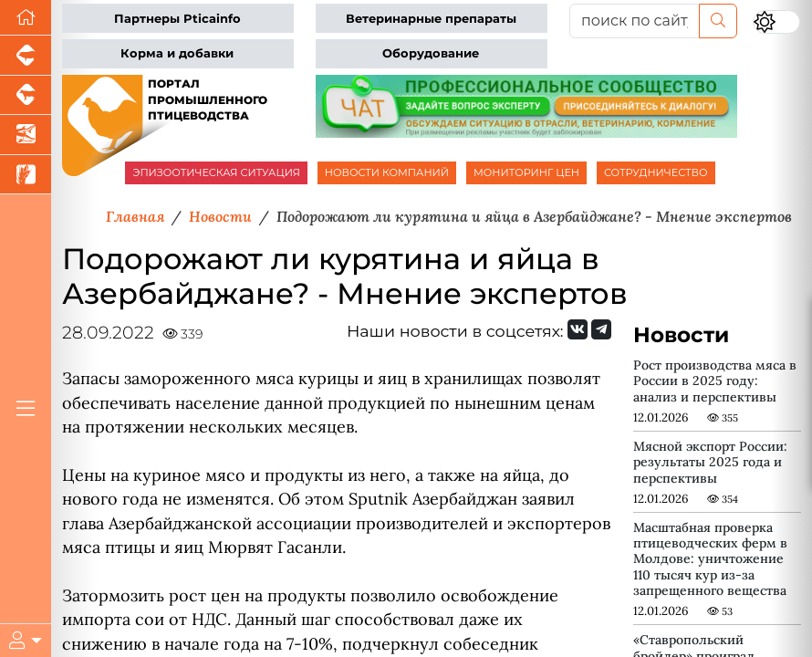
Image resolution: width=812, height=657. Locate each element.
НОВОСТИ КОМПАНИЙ (387, 172)
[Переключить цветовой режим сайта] (776, 22)
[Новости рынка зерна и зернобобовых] (26, 175)
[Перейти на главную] (26, 18)
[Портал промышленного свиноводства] (26, 56)
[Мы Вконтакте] (578, 329)
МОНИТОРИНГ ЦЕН (526, 172)
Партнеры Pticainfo (177, 19)
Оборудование (431, 53)
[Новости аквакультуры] (26, 135)
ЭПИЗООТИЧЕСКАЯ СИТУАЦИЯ (216, 172)
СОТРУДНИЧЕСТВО (656, 172)
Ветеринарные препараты (431, 19)
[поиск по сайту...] (635, 21)
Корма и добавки (177, 53)
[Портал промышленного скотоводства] (26, 96)
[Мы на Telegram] (601, 329)
